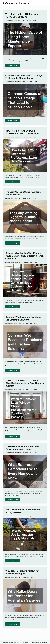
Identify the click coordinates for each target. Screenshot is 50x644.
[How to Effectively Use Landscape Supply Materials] (25, 535)
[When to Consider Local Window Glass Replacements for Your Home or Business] (25, 408)
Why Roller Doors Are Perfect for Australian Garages (22, 572)
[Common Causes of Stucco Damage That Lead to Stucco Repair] (25, 100)
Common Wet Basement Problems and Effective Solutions (23, 318)
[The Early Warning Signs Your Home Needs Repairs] (25, 217)
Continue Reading (13, 66)
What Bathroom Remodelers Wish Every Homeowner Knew (23, 448)
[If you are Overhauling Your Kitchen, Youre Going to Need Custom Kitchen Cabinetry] (25, 281)
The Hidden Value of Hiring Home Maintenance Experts (22, 15)
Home (34, 21)
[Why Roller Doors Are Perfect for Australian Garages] (25, 596)
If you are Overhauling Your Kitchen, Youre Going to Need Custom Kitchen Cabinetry (24, 256)
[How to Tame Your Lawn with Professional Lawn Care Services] (25, 156)
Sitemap (44, 642)
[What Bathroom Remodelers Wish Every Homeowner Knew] (25, 471)
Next (44, 634)
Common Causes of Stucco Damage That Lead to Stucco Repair (24, 77)
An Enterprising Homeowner (17, 3)
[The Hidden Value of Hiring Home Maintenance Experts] (25, 39)
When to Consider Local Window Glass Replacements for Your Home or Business (25, 383)
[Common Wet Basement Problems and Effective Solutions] (25, 342)
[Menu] (46, 3)
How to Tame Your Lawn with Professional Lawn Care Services (22, 132)
